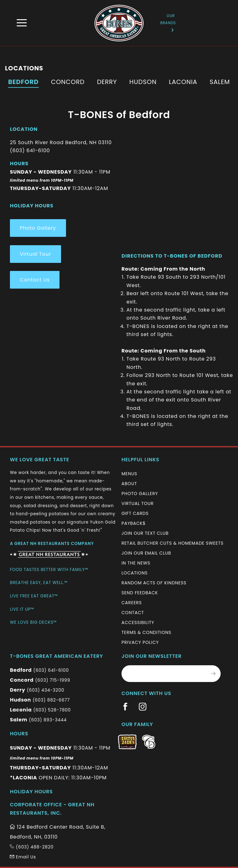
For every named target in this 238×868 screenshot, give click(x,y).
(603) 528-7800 (52, 710)
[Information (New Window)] (49, 552)
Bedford (23, 82)
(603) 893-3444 (48, 720)
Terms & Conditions (146, 632)
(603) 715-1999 (53, 680)
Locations (135, 573)
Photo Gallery (38, 228)
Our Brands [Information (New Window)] (168, 22)
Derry (107, 82)
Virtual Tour (35, 254)
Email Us (23, 857)
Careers (132, 603)
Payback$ (134, 523)
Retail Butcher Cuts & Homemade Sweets (172, 543)
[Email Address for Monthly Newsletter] (164, 674)
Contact (133, 613)
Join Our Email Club (146, 553)
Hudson (143, 82)
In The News (136, 563)
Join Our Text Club (145, 533)
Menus (129, 474)
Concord (68, 82)
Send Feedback (140, 593)
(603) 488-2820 (32, 847)
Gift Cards (135, 513)
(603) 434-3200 (45, 690)
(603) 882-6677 (51, 700)
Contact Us (35, 280)
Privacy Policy (140, 642)
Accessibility (138, 622)
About (129, 484)
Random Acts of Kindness (154, 583)
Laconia (183, 82)
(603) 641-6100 (51, 670)
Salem (220, 82)
